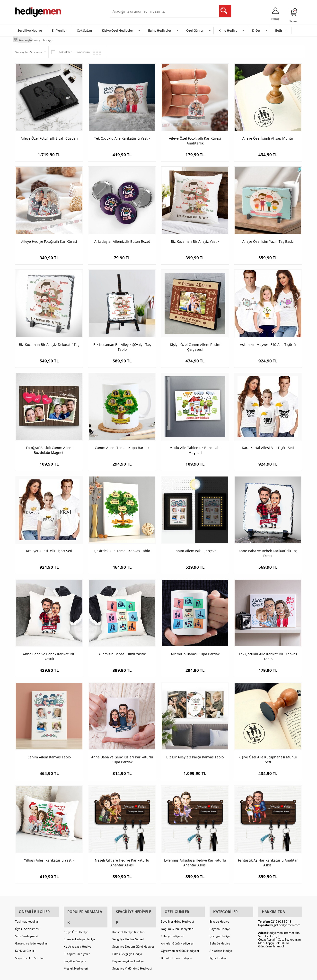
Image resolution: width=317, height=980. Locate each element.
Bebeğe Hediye (220, 939)
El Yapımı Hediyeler (77, 939)
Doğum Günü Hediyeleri (177, 924)
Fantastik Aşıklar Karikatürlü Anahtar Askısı (268, 861)
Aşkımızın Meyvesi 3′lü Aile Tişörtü (268, 343)
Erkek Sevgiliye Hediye (128, 939)
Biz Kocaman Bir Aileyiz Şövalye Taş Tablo (122, 346)
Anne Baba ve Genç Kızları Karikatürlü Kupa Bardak (122, 758)
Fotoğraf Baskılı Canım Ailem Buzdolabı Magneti (49, 449)
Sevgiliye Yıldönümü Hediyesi (132, 953)
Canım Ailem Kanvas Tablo (49, 756)
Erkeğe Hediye (219, 917)
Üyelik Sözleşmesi (27, 924)
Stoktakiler (62, 51)
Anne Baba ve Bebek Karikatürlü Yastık (49, 655)
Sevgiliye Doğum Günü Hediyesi (134, 931)
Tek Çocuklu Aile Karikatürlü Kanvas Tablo (268, 655)
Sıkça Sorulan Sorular (30, 953)
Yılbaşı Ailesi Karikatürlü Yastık (49, 859)
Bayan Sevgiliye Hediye (128, 946)
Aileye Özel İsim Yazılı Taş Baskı (268, 240)
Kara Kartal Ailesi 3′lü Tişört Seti (268, 446)
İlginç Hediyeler (160, 30)
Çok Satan (84, 30)
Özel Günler (195, 30)
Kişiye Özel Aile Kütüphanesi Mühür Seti (268, 758)
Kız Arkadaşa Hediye (78, 931)
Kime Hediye (228, 30)
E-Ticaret (144, 974)
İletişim (281, 30)
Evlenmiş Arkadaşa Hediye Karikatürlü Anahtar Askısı (195, 861)
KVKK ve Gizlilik (25, 946)
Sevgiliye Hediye (30, 30)
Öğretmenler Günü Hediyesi (180, 946)
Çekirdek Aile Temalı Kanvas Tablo (122, 549)
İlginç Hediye (218, 953)
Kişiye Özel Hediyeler (118, 30)
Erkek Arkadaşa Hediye (79, 924)
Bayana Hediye (220, 924)
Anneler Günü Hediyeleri (178, 939)
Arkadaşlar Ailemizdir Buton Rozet (122, 240)
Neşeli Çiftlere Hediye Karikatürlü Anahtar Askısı (122, 861)
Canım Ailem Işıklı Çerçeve (195, 549)
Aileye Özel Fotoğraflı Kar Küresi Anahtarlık (195, 139)
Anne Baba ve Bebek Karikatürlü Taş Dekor (268, 552)
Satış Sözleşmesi (26, 931)
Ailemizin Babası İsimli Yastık (122, 652)
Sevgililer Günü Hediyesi (177, 917)
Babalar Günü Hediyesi (176, 953)
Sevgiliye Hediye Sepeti (128, 924)
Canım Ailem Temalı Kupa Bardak (122, 446)
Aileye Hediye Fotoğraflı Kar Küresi (49, 240)
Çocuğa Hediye (220, 931)
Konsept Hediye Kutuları (128, 917)
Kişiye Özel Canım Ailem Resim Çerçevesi (195, 346)
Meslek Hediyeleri (76, 953)
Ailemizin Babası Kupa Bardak (195, 652)
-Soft (133, 974)
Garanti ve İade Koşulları (32, 939)
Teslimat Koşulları (27, 917)
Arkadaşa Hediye (221, 946)
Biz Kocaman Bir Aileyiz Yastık (195, 240)
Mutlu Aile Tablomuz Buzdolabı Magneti (195, 449)
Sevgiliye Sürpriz (75, 946)
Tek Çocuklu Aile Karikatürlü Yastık (122, 137)
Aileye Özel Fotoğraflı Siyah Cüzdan (49, 137)
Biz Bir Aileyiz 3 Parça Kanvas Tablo (195, 756)
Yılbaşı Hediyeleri (173, 931)
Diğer (256, 30)
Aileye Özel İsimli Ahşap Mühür (268, 137)
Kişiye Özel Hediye (76, 917)
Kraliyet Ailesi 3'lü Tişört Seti (49, 549)
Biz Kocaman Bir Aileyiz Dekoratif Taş (49, 343)
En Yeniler (59, 30)
